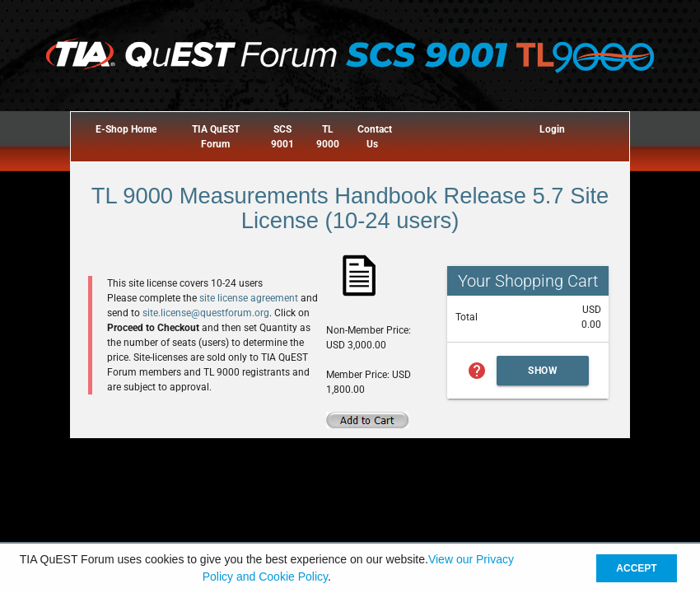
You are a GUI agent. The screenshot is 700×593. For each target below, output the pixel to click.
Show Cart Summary (543, 375)
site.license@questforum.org (206, 313)
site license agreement (249, 298)
